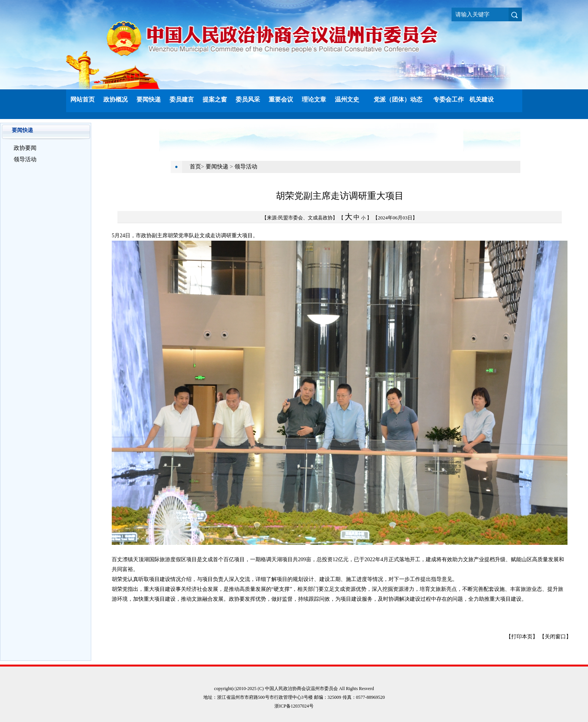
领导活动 (25, 159)
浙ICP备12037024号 (294, 706)
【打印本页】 (522, 637)
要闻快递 (218, 167)
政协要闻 (25, 148)
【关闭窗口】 (555, 637)
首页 (195, 167)
